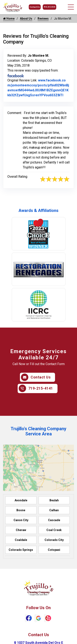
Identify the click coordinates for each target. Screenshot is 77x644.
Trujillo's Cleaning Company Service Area (38, 431)
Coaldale (21, 540)
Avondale (21, 500)
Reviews (43, 19)
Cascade (54, 520)
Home (9, 19)
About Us (26, 19)
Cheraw (21, 530)
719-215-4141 (49, 7)
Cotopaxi (54, 550)
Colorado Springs (21, 550)
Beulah (54, 500)
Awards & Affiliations (38, 210)
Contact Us (35, 7)
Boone (21, 510)
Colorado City (54, 540)
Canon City (21, 520)
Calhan (54, 510)
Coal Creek (54, 530)
